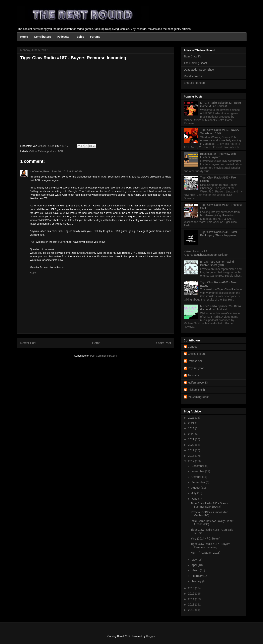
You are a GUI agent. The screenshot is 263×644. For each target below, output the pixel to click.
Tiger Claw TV (193, 56)
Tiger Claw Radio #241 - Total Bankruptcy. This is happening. (219, 234)
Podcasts (63, 37)
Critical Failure (38, 151)
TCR (61, 151)
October (197, 477)
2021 (192, 439)
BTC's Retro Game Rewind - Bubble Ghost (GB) (218, 263)
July (194, 493)
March (196, 570)
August (196, 488)
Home (24, 37)
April (195, 565)
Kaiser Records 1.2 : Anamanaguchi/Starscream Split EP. (206, 253)
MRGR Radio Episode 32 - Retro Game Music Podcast (221, 104)
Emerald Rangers (195, 83)
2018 (192, 456)
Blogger (151, 636)
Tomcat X (194, 375)
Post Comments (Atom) (104, 356)
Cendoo (193, 347)
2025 (192, 418)
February (197, 576)
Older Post (164, 343)
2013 (192, 605)
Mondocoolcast (193, 76)
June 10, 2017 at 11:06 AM (67, 171)
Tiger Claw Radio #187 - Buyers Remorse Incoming (210, 546)
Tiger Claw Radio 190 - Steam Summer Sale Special (209, 505)
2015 (192, 594)
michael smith (196, 390)
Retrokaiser (195, 361)
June (195, 499)
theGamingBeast (40, 171)
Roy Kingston (196, 368)
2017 (192, 461)
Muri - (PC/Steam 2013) (205, 553)
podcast (52, 151)
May (194, 560)
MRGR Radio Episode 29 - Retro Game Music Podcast (221, 308)
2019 (192, 450)
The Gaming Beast (196, 63)
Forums (95, 37)
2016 (192, 588)
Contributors (42, 37)
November (198, 471)
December (198, 466)
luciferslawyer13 (198, 383)
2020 (192, 445)
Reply (33, 273)
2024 (192, 423)
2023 (192, 428)
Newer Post (28, 343)
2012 (192, 610)
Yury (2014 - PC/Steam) (205, 538)
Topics (80, 37)
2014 (192, 599)
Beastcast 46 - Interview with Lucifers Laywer (218, 155)
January (197, 581)
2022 (192, 434)
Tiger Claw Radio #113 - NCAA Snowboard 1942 (219, 132)
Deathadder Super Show (199, 70)
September (199, 482)
